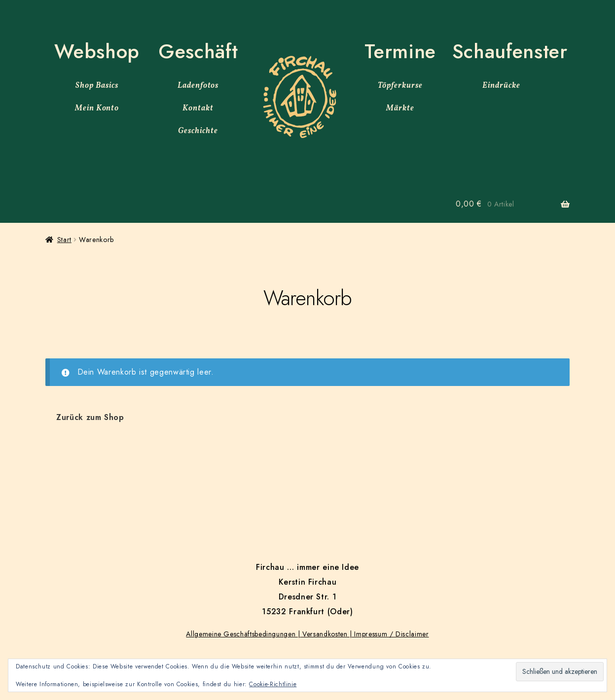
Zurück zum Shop (90, 417)
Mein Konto (97, 108)
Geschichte (198, 131)
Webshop (97, 51)
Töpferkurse (400, 86)
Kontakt (198, 108)
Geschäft (198, 51)
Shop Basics (97, 86)
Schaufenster (510, 51)
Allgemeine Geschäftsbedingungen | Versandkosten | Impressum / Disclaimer (307, 634)
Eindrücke (501, 86)
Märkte (400, 108)
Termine (400, 51)
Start (64, 240)
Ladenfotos (198, 86)
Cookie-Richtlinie (273, 684)
